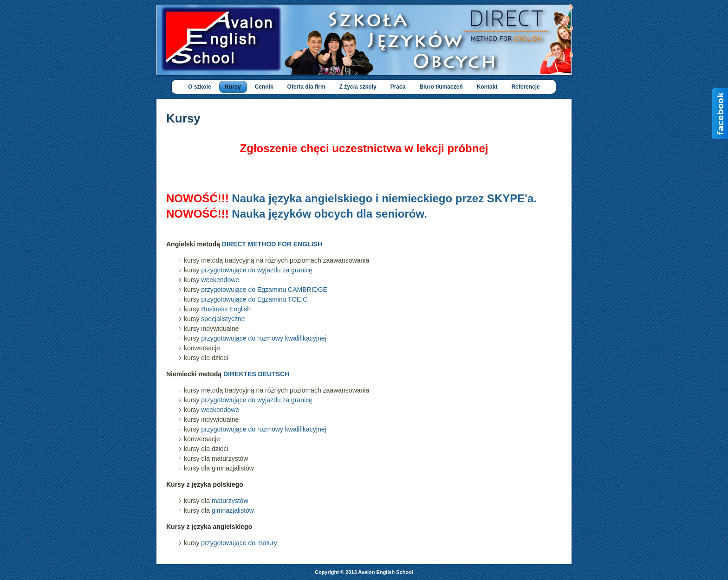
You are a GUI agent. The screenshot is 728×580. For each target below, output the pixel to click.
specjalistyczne (223, 319)
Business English (226, 309)
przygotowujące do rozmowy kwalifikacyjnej (263, 338)
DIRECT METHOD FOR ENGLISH (272, 244)
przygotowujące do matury (239, 543)
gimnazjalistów (233, 510)
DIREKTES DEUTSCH (256, 374)
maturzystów (230, 501)
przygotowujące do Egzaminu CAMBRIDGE (264, 290)
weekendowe (220, 280)
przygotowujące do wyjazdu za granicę (257, 270)
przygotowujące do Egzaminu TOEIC (254, 299)
